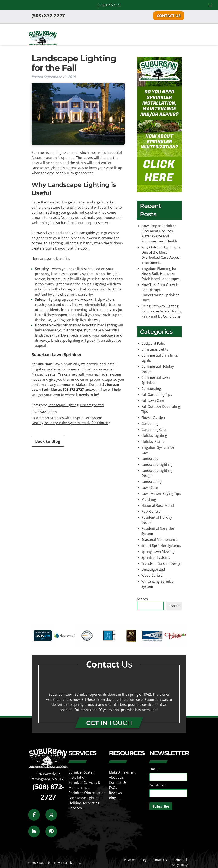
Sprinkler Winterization (87, 793)
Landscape (150, 459)
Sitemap (178, 860)
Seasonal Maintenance (159, 540)
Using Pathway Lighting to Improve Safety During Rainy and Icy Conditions (161, 311)
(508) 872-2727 (109, 5)
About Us (116, 777)
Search (142, 599)
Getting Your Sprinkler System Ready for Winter (70, 423)
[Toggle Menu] (210, 5)
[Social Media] (36, 817)
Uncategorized (92, 405)
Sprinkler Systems (156, 557)
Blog (113, 798)
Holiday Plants (153, 441)
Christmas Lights (155, 349)
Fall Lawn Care (153, 401)
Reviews (115, 793)
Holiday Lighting (154, 435)
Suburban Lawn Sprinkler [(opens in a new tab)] (57, 364)
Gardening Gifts (154, 430)
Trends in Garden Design (161, 563)
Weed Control (152, 575)
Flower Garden (153, 418)
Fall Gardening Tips (157, 395)
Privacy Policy (178, 865)
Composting (151, 389)
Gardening (150, 424)
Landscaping (151, 482)
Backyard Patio (153, 343)
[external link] (43, 645)
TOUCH (109, 723)
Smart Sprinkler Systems (161, 546)
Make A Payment (122, 772)
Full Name (158, 785)
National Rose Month (158, 505)
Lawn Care (150, 488)
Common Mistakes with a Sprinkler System (68, 418)
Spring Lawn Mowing (158, 552)
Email (155, 769)
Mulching (149, 499)
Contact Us (169, 16)
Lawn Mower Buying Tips (161, 494)
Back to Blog (48, 441)
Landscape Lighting (63, 405)
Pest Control (151, 511)
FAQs (113, 788)
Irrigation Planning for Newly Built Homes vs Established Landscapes (161, 274)
